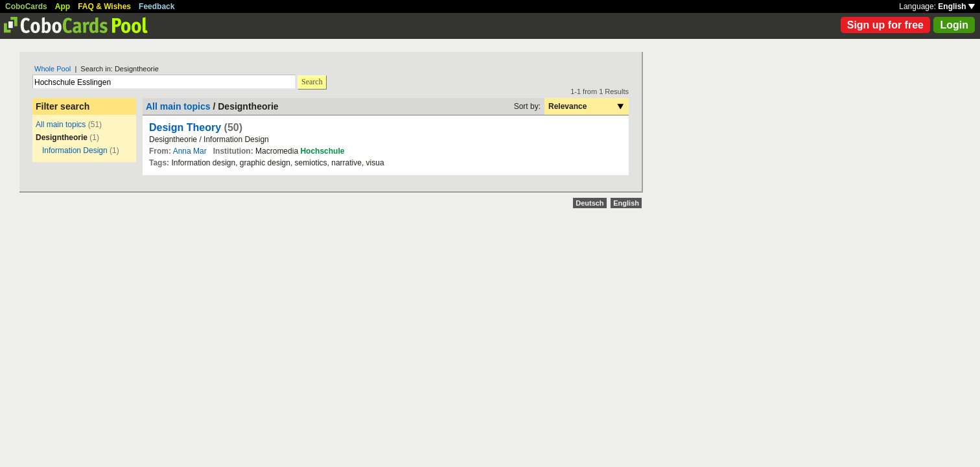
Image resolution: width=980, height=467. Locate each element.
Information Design (75, 150)
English (956, 6)
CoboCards (26, 6)
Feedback (157, 6)
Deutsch (589, 203)
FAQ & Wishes (104, 6)
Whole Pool (52, 69)
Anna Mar (190, 151)
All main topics (61, 125)
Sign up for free (885, 25)
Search (312, 82)
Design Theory (187, 127)
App (63, 6)
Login (954, 25)
